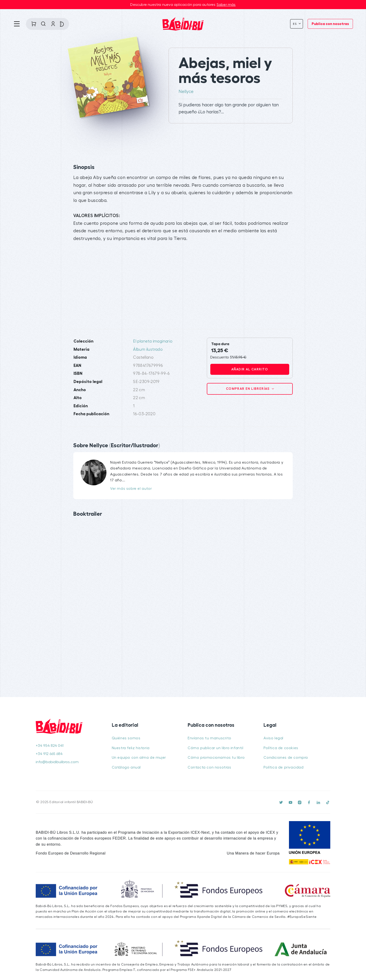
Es (295, 24)
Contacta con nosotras (209, 767)
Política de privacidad (283, 767)
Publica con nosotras (330, 24)
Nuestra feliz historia (131, 748)
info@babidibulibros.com (57, 762)
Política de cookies (281, 748)
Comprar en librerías (248, 389)
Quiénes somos (126, 738)
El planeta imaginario (153, 341)
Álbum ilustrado (148, 349)
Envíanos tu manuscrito (209, 738)
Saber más (226, 5)
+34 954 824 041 (50, 746)
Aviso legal (273, 738)
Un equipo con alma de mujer (139, 758)
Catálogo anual (126, 767)
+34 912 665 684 (49, 754)
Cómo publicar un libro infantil (216, 748)
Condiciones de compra (286, 758)
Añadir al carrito (250, 369)
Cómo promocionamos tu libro (216, 758)
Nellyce (186, 92)
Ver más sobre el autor (131, 489)
